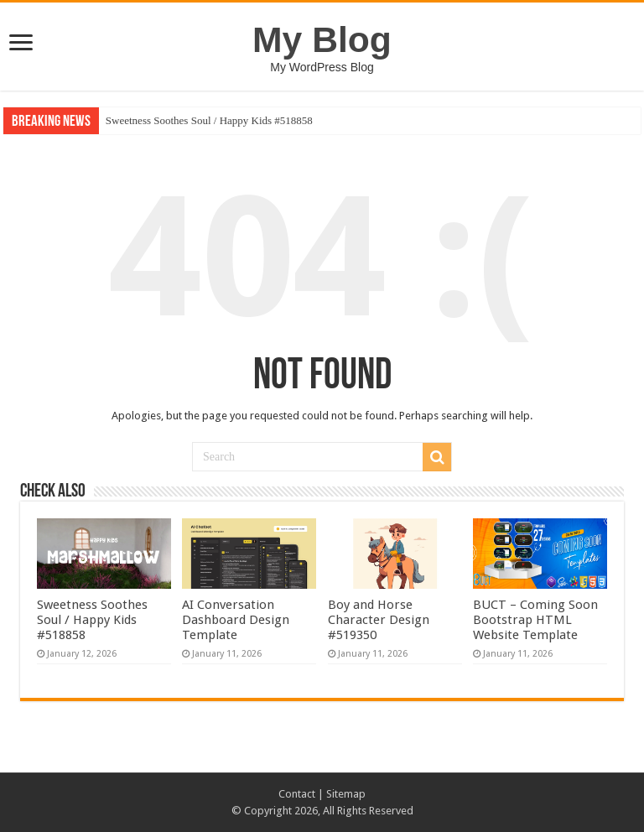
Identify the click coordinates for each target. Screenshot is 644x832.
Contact (297, 794)
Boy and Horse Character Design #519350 (379, 620)
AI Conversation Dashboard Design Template (236, 620)
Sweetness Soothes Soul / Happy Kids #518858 (209, 120)
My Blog (322, 39)
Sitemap (346, 794)
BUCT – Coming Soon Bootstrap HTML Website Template (535, 620)
